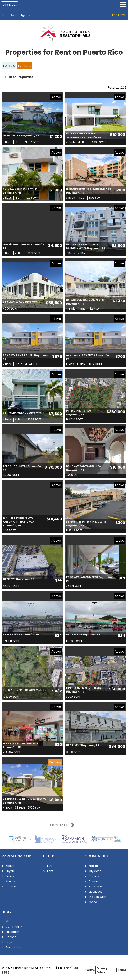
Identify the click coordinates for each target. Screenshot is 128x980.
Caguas (94, 876)
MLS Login (10, 5)
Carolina (94, 881)
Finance (11, 937)
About (10, 866)
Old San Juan (97, 897)
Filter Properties (20, 77)
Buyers (10, 871)
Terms (90, 970)
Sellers (10, 876)
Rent (14, 15)
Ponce (93, 902)
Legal (9, 942)
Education (12, 932)
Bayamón (95, 871)
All (7, 921)
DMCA (122, 970)
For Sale (9, 66)
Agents (25, 15)
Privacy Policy (102, 970)
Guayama (95, 887)
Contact (11, 887)
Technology (14, 947)
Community (14, 927)
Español (119, 15)
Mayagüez (95, 892)
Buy (4, 15)
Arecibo (94, 866)
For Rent (24, 66)
